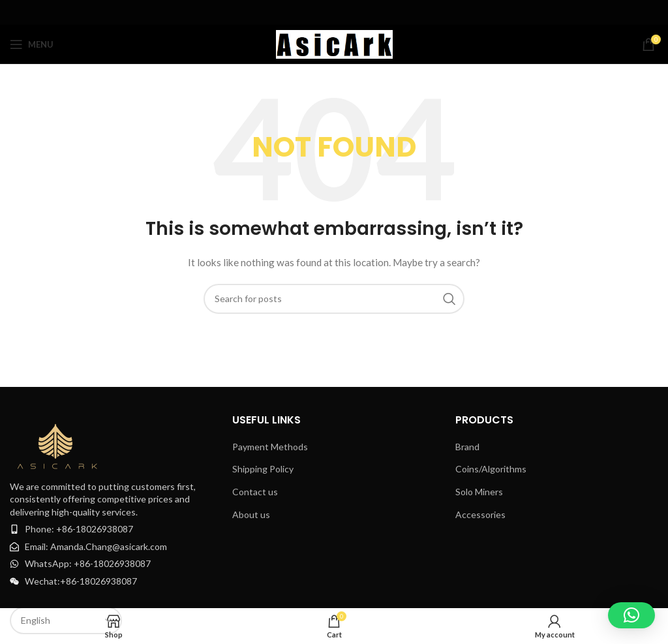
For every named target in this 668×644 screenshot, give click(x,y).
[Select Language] (66, 621)
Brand (467, 447)
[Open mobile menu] (32, 44)
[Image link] (59, 443)
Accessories (480, 514)
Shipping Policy (263, 469)
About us (251, 514)
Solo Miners (479, 492)
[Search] (334, 299)
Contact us (255, 492)
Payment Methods (270, 447)
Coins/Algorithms (491, 469)
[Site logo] (334, 43)
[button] (631, 615)
